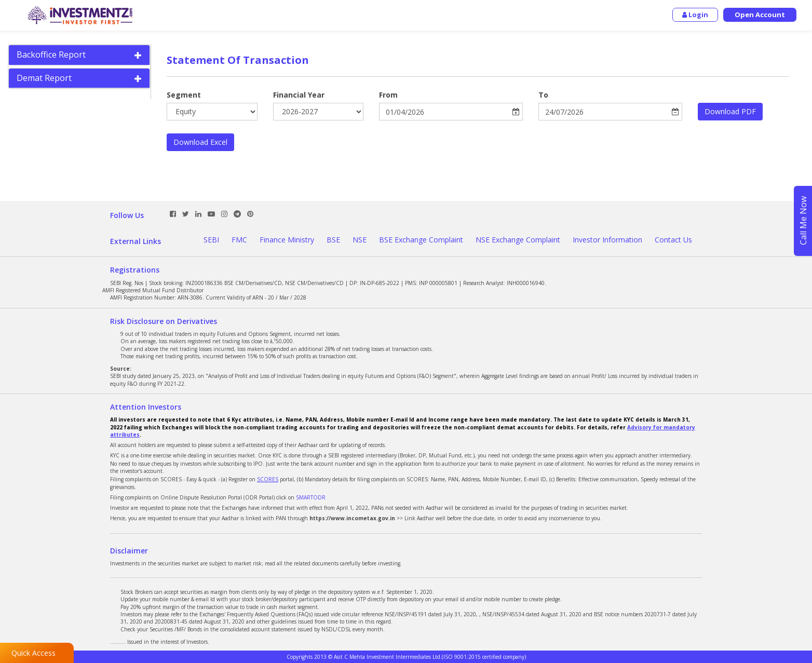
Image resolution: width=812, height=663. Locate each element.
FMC (239, 240)
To (543, 95)
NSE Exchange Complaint (518, 240)
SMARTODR (311, 497)
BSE (333, 240)
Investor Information (607, 240)
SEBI (211, 240)
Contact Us (673, 240)
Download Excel (200, 142)
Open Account (760, 15)
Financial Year (299, 95)
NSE (360, 240)
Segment (184, 95)
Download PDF (730, 111)
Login (695, 15)
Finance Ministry (287, 240)
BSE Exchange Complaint (421, 240)
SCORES (268, 479)
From (388, 95)
